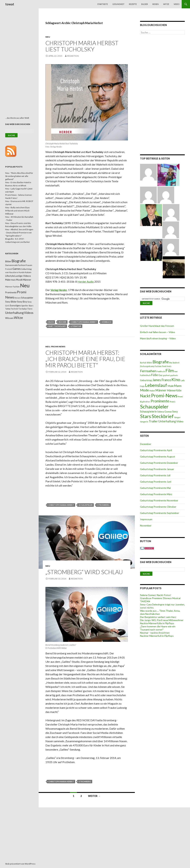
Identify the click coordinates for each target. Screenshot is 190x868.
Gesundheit (118, 4)
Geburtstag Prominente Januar (157, 469)
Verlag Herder (59, 290)
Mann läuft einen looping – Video (158, 338)
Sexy (175, 411)
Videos (29, 313)
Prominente (160, 401)
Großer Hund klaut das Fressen (157, 326)
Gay (160, 375)
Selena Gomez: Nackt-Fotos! (156, 595)
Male (171, 386)
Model (152, 391)
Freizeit (9, 269)
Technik (14, 309)
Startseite (103, 4)
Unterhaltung (167, 421)
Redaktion (73, 56)
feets (169, 366)
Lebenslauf (156, 385)
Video (177, 4)
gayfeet (166, 375)
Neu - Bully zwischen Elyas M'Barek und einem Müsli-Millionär (18, 211)
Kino (176, 380)
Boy (171, 363)
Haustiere (14, 272)
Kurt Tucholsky (57, 326)
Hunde (21, 272)
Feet (164, 366)
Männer (161, 390)
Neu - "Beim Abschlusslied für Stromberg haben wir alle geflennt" (19, 176)
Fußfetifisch (145, 375)
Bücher (62, 322)
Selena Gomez (165, 412)
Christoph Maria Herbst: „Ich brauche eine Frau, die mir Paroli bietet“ (85, 359)
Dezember (146, 444)
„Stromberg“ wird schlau (84, 572)
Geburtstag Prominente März (156, 494)
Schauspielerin (148, 411)
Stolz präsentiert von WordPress (20, 864)
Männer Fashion (12, 287)
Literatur (76, 326)
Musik (19, 280)
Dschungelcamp (147, 366)
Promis (173, 402)
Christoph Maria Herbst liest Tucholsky (82, 46)
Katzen (28, 272)
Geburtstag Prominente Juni (156, 482)
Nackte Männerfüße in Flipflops (157, 623)
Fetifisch (161, 371)
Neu (48, 37)
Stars (146, 416)
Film (170, 370)
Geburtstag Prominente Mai (155, 488)
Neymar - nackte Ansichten (155, 633)
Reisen (156, 4)
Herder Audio (86, 282)
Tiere (30, 309)
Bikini (149, 363)
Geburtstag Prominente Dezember (159, 463)
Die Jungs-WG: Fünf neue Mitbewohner (162, 620)
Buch (51, 322)
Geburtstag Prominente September (160, 513)
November (146, 525)
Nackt (145, 396)
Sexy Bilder (11, 302)
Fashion (158, 366)
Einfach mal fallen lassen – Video (158, 332)
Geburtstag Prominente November (159, 500)
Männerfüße (174, 390)
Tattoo (8, 309)
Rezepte (133, 4)
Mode (145, 390)
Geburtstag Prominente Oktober (158, 507)
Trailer (153, 421)
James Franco (162, 380)
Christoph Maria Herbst (84, 322)
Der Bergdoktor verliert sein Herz (158, 617)
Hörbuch (106, 322)
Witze (166, 4)
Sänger (177, 417)
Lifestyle (10, 276)
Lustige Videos (23, 276)
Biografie (161, 362)
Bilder (145, 4)
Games (17, 269)
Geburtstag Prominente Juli (155, 475)
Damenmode (11, 265)
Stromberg (104, 505)
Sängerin (144, 422)
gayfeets (174, 375)
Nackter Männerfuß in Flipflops (157, 636)
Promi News (58, 347)
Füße (155, 375)
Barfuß (143, 363)
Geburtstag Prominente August (158, 456)
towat (10, 4)
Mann (178, 386)
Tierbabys (23, 309)
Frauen (29, 265)
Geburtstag (146, 380)
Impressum (146, 519)
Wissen (9, 318)
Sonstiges (15, 305)
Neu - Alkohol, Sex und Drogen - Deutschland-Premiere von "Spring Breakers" (19, 233)
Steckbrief (163, 416)
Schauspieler (86, 505)
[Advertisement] (162, 95)
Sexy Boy (22, 302)
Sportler (25, 306)
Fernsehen (148, 371)
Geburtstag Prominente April (156, 450)
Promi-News (164, 395)
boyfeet (176, 363)
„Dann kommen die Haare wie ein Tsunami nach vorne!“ (158, 628)
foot (176, 371)
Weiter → (94, 796)
